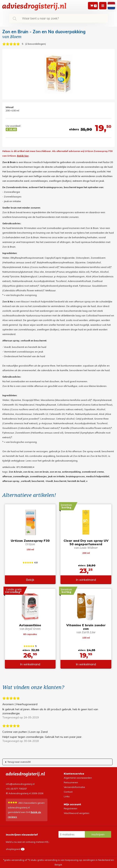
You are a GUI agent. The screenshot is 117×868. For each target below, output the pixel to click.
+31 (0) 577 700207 (16, 789)
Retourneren (71, 782)
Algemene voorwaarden (78, 778)
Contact (68, 792)
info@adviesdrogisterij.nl (20, 784)
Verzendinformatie (74, 787)
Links (67, 796)
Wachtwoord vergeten (77, 813)
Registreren (70, 808)
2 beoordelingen (35, 44)
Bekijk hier (23, 156)
